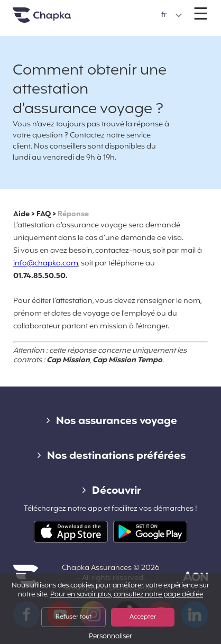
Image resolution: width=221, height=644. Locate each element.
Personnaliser (111, 637)
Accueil (55, 19)
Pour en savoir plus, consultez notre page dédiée (127, 595)
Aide (21, 214)
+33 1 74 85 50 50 (112, 10)
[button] (172, 15)
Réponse (73, 214)
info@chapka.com (46, 264)
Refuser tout (73, 617)
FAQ (44, 214)
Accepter (143, 617)
